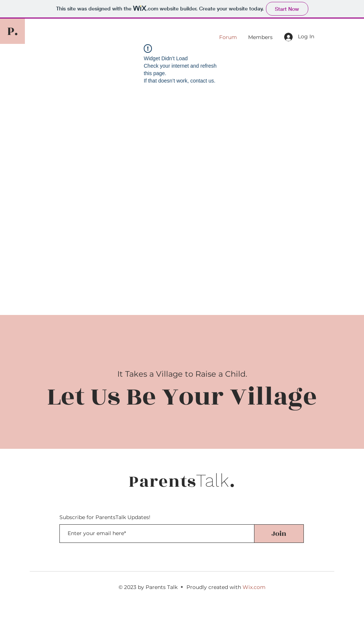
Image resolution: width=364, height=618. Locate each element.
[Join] (279, 534)
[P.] (12, 31)
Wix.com (254, 587)
